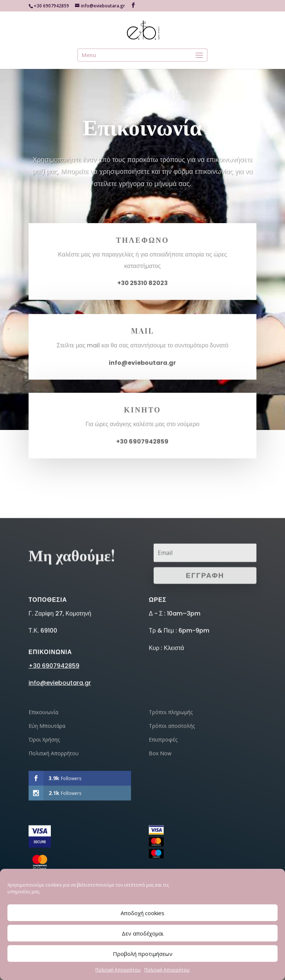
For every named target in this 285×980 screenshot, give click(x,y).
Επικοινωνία (43, 810)
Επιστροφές (163, 838)
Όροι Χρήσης (44, 838)
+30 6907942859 (54, 764)
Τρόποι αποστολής (172, 824)
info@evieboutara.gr (142, 367)
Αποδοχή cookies (142, 913)
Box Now (160, 852)
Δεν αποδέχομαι (143, 933)
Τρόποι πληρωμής (171, 810)
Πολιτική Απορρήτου (118, 970)
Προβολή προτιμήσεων (143, 954)
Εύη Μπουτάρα (47, 824)
